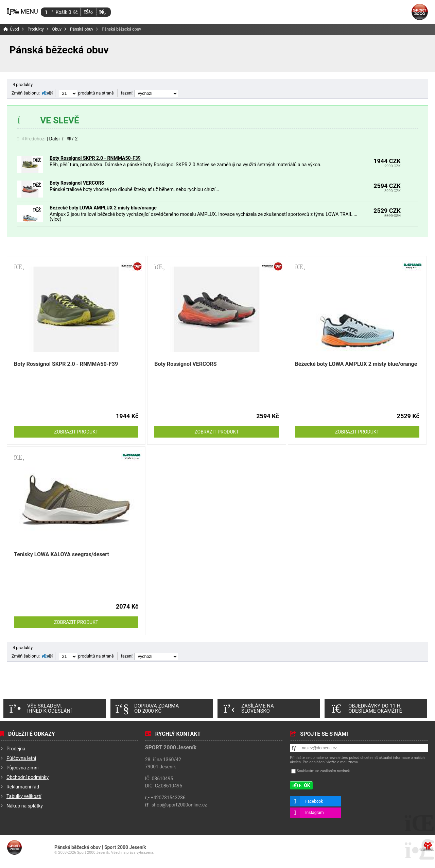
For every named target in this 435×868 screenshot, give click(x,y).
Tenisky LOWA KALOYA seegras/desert (62, 554)
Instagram (314, 813)
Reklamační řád (23, 787)
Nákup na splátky (25, 806)
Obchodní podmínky (28, 777)
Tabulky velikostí (24, 796)
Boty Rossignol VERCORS (77, 183)
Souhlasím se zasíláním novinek (323, 771)
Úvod (420, 12)
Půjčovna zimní (23, 768)
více (56, 219)
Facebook (314, 801)
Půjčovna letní (21, 758)
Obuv (57, 29)
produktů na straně (86, 93)
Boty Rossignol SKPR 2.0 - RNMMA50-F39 (95, 158)
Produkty (36, 29)
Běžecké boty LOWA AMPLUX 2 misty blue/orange (103, 208)
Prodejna (16, 749)
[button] (102, 12)
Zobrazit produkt (76, 432)
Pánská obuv (82, 29)
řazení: (150, 93)
